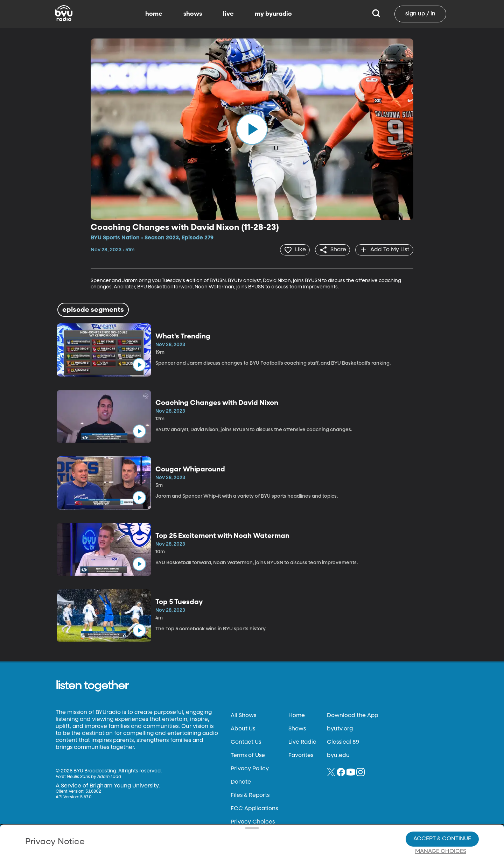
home (154, 14)
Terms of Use (248, 755)
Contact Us (246, 742)
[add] (384, 250)
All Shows (243, 715)
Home (297, 715)
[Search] (376, 14)
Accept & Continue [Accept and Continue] (442, 815)
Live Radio (302, 742)
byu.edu (338, 755)
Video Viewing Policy (222, 827)
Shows (297, 729)
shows (193, 14)
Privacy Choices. (262, 814)
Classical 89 (343, 742)
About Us (243, 729)
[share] (331, 250)
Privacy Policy (250, 769)
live (228, 14)
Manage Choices (441, 827)
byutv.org (340, 729)
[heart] (292, 250)
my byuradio (273, 14)
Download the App (352, 715)
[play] (252, 129)
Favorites (301, 755)
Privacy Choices (171, 833)
